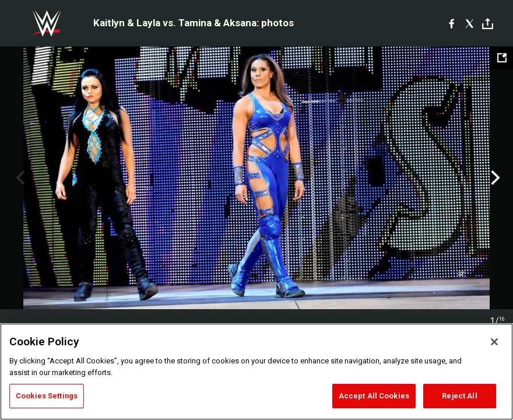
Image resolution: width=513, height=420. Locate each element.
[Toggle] (488, 24)
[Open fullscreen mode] (502, 58)
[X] (470, 23)
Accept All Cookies (374, 396)
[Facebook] (451, 23)
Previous (19, 178)
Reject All (459, 396)
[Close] (494, 342)
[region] (256, 372)
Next (494, 178)
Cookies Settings (47, 396)
